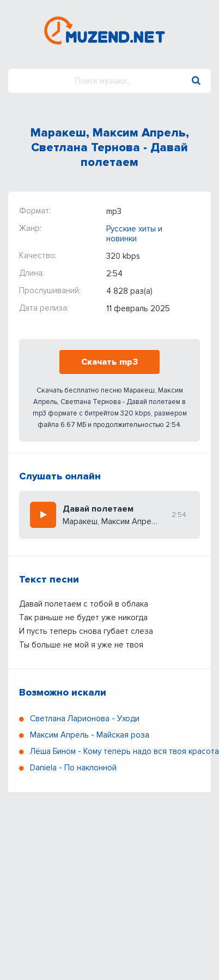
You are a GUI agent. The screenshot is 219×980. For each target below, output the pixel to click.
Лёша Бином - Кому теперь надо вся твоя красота (124, 751)
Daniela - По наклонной (73, 768)
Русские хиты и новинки (134, 234)
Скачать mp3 (109, 362)
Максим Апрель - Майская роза (90, 735)
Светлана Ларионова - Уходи (85, 718)
